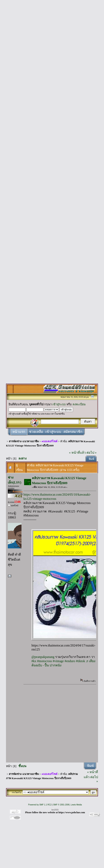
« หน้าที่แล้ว (77, 453)
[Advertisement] (49, 40)
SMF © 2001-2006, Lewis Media (68, 805)
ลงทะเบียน (79, 404)
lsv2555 (55, 810)
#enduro (70, 661)
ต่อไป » (92, 453)
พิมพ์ (91, 459)
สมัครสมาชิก (73, 432)
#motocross (45, 661)
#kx (34, 661)
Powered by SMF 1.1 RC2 (40, 805)
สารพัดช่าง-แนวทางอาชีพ (24, 441)
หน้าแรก (19, 432)
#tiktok (80, 661)
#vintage (58, 661)
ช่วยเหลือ (36, 432)
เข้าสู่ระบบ (59, 404)
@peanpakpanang (43, 657)
